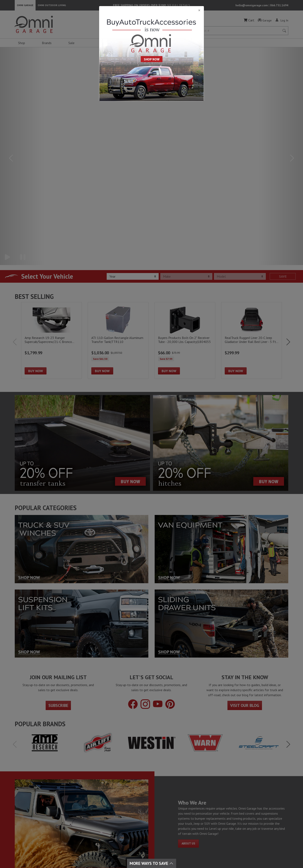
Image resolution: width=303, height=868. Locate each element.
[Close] (151, 10)
